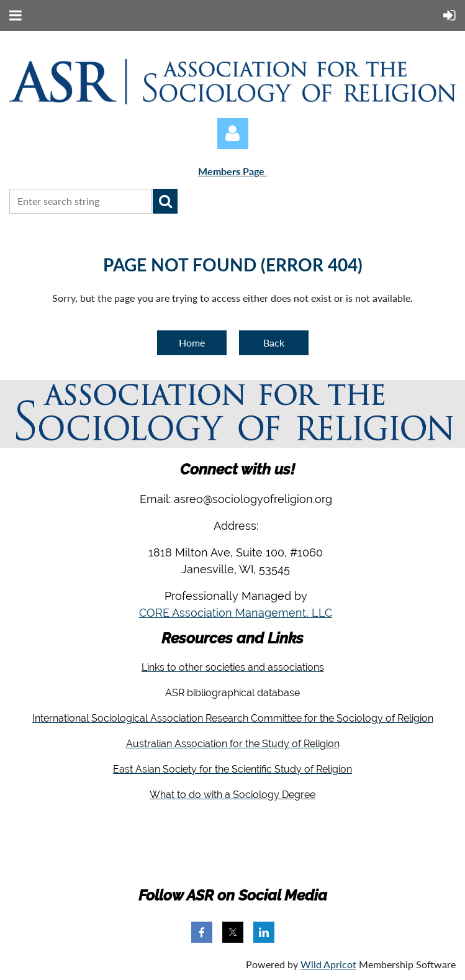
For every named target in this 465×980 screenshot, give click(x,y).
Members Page (232, 171)
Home (192, 343)
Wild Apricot (328, 964)
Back (274, 343)
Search (165, 201)
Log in (233, 134)
